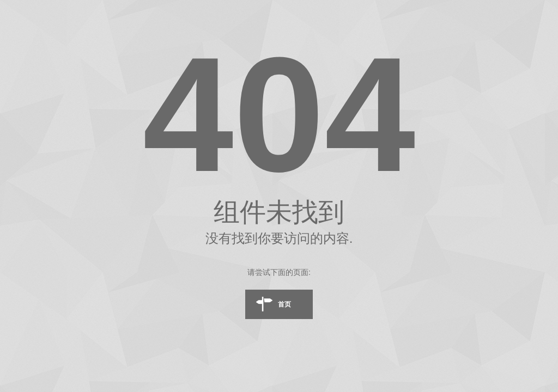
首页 (284, 304)
